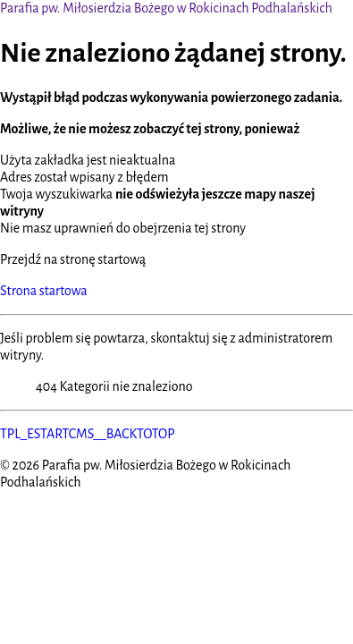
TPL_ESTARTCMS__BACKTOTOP (88, 434)
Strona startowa (44, 291)
